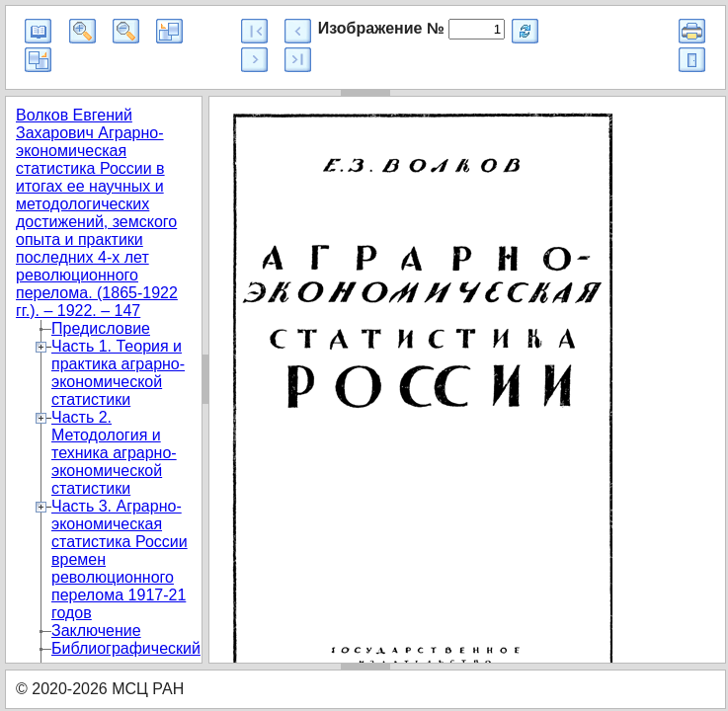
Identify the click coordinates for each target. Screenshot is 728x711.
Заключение (96, 631)
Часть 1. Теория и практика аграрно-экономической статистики (118, 373)
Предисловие (101, 328)
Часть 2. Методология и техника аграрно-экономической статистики (114, 453)
